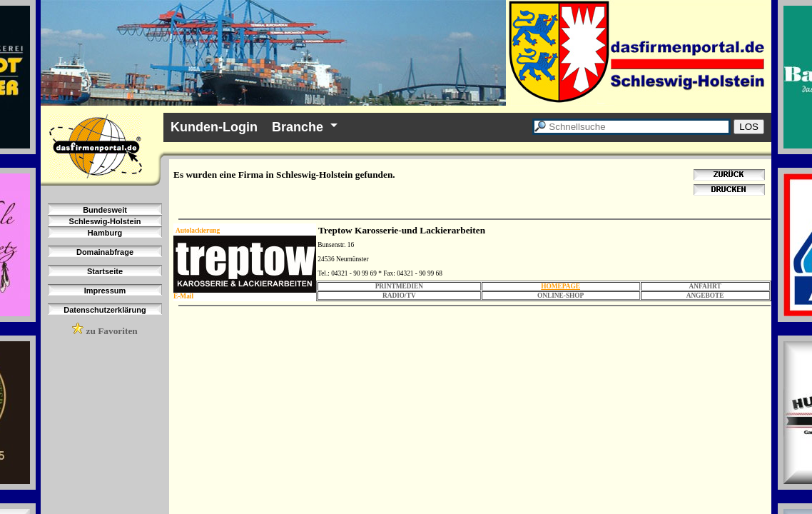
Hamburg (105, 233)
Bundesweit (105, 210)
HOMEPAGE (560, 286)
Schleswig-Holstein (105, 221)
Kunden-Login (214, 127)
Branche (298, 127)
